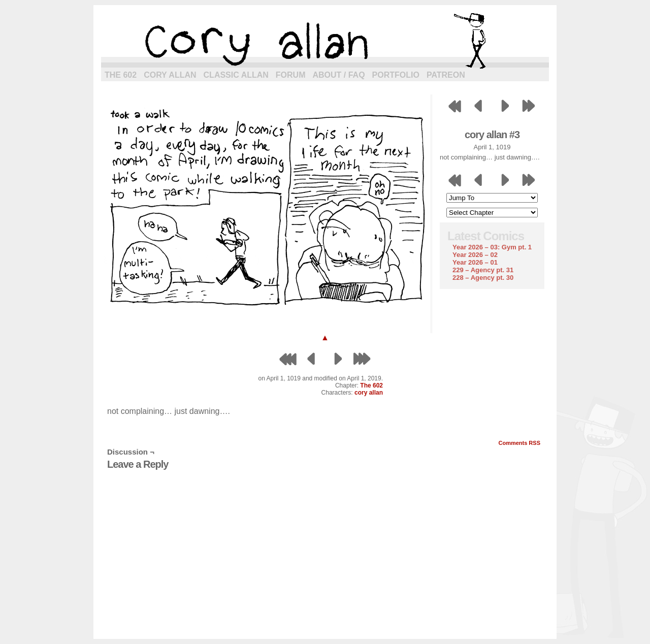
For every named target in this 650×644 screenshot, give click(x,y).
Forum (291, 75)
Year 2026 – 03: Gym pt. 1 (492, 247)
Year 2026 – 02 (475, 255)
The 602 (121, 75)
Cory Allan (170, 75)
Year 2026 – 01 (475, 262)
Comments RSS (519, 443)
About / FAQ (339, 75)
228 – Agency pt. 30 (483, 278)
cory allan (325, 41)
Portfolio (396, 75)
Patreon (446, 75)
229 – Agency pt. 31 (483, 270)
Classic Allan (236, 75)
